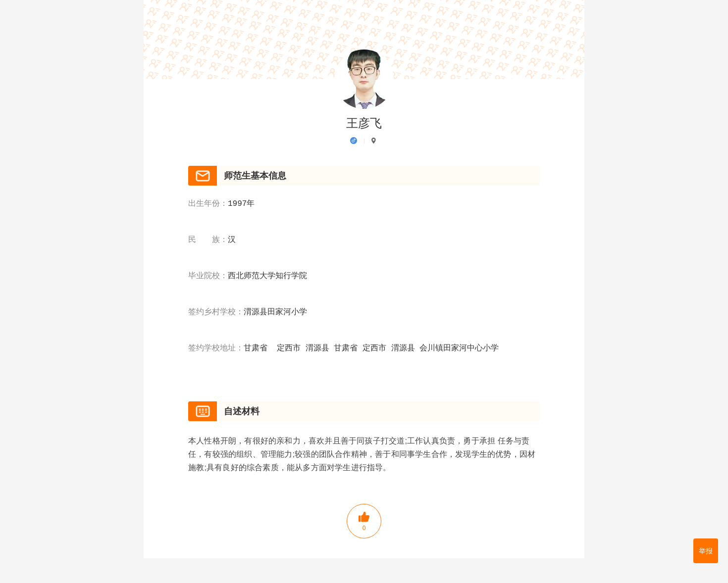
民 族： (208, 240)
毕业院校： (208, 276)
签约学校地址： (216, 348)
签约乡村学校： (216, 312)
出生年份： (208, 204)
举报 (706, 551)
